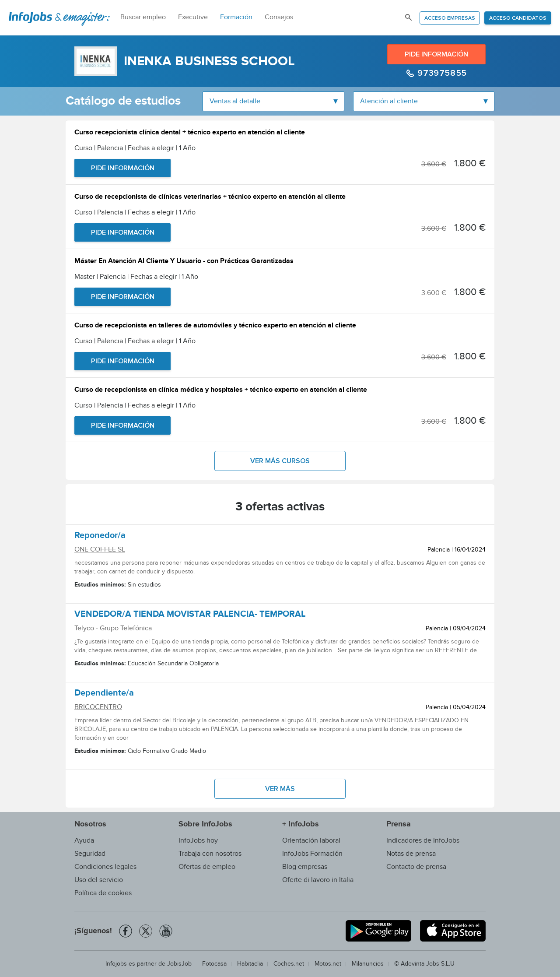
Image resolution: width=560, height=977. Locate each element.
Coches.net (289, 964)
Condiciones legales (105, 867)
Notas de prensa (411, 854)
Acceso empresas (450, 18)
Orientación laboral (311, 841)
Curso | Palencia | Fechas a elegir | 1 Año (135, 148)
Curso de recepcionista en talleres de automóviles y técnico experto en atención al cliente (215, 326)
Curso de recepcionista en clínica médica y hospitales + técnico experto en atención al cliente (221, 391)
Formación (236, 17)
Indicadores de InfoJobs (423, 841)
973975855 (441, 73)
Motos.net (328, 964)
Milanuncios (368, 964)
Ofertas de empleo (207, 867)
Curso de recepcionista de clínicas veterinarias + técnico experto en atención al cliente (210, 198)
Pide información (436, 54)
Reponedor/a (100, 537)
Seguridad (90, 854)
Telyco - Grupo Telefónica (113, 628)
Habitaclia (250, 964)
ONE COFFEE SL (100, 550)
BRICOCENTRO (98, 707)
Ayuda (84, 841)
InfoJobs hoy (198, 841)
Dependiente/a (104, 694)
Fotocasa (214, 964)
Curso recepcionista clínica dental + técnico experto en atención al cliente (190, 133)
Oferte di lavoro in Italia (318, 880)
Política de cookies (103, 893)
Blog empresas (305, 867)
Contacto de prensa (416, 867)
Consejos (279, 17)
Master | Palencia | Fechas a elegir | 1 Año (136, 277)
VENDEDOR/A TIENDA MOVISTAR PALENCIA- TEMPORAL (190, 615)
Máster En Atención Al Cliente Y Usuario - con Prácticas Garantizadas (184, 262)
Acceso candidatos (518, 18)
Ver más (280, 789)
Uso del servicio (99, 880)
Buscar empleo (143, 17)
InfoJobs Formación (312, 854)
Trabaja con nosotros (210, 854)
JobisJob (179, 964)
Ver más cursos (280, 461)
